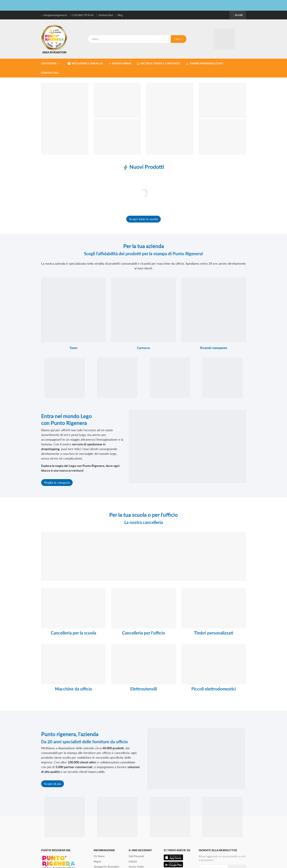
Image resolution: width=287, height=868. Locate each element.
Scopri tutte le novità (143, 219)
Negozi (97, 861)
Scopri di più (53, 784)
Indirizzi (133, 861)
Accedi (238, 15)
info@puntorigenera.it (55, 15)
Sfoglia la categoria (57, 482)
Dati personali (136, 856)
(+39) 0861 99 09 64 (83, 15)
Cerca (179, 39)
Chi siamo (99, 856)
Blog (120, 15)
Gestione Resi (106, 15)
